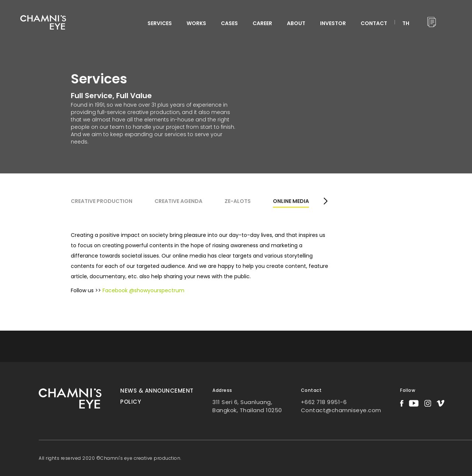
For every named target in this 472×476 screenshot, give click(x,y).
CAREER (262, 23)
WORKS (196, 23)
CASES (229, 23)
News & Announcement (157, 391)
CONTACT (374, 23)
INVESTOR (333, 23)
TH (406, 23)
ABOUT (296, 23)
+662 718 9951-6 (324, 402)
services (160, 23)
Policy (131, 402)
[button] (325, 202)
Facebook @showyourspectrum (143, 290)
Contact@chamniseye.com (341, 410)
